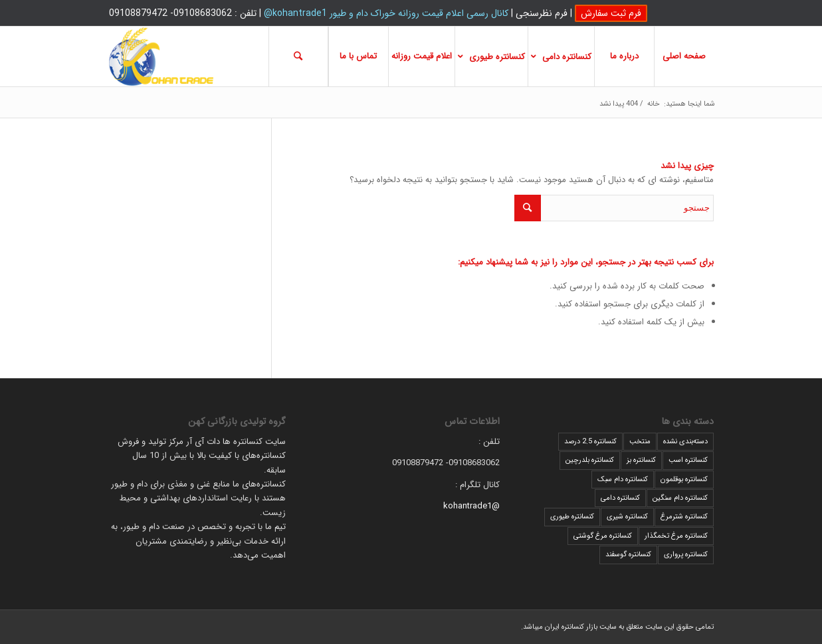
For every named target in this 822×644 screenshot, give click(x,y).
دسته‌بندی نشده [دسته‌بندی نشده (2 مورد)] (685, 442)
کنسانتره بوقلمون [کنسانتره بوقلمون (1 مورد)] (684, 480)
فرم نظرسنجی (542, 13)
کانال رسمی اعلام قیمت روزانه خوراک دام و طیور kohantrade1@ (386, 13)
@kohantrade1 (471, 506)
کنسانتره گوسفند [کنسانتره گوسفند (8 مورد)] (628, 555)
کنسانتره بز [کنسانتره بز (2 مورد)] (641, 460)
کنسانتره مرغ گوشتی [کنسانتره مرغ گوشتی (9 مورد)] (603, 536)
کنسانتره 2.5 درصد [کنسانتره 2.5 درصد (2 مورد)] (590, 442)
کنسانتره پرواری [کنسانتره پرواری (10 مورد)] (686, 555)
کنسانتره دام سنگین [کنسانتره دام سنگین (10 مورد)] (680, 498)
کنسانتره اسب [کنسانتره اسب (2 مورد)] (688, 460)
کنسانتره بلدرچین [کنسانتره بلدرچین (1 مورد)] (590, 460)
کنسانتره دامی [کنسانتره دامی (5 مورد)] (620, 498)
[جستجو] (298, 56)
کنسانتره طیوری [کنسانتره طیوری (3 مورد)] (572, 517)
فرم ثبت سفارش (611, 13)
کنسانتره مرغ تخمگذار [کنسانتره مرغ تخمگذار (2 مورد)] (676, 536)
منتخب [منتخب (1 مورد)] (640, 442)
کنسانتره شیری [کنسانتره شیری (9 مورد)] (627, 517)
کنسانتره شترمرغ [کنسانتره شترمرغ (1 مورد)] (684, 517)
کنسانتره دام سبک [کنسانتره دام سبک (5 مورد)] (623, 480)
